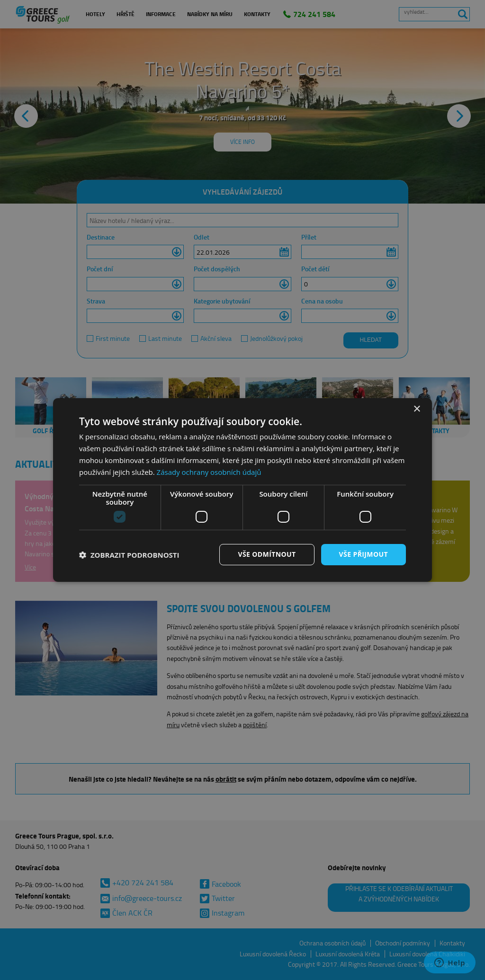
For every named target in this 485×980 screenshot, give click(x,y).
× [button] (417, 409)
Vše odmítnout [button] (267, 554)
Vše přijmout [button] (364, 554)
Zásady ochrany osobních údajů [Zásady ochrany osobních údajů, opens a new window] (209, 472)
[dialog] (242, 490)
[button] (129, 555)
